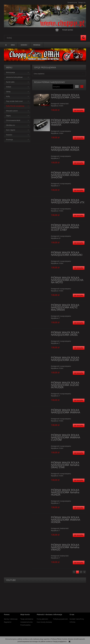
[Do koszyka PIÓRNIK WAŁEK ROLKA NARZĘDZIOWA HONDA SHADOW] (79, 190)
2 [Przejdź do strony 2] (81, 572)
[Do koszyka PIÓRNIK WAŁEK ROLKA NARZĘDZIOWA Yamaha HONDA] (79, 508)
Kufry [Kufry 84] (8, 96)
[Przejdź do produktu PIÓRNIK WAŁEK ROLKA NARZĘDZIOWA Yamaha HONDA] (42, 491)
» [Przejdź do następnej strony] (84, 572)
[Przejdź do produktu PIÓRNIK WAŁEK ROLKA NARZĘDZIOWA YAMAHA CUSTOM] (42, 436)
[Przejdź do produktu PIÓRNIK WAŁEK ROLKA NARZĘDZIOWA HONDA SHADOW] (42, 173)
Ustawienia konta (26, 622)
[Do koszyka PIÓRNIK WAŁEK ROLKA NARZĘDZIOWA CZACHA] (79, 110)
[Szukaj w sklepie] (43, 38)
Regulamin (8, 622)
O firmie (72, 622)
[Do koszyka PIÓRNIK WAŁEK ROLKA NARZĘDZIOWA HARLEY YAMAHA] (79, 138)
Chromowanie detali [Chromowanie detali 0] (13, 120)
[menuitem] (13, 45)
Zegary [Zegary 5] (8, 116)
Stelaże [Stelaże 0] (9, 87)
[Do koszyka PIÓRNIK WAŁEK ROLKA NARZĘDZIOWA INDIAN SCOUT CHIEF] (79, 243)
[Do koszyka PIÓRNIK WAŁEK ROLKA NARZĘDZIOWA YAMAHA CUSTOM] (79, 453)
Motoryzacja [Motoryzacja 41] (10, 72)
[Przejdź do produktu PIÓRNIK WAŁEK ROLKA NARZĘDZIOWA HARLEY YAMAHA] (42, 125)
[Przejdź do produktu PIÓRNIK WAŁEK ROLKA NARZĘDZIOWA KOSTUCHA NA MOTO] (42, 278)
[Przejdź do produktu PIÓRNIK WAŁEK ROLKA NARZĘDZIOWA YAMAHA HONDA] (42, 518)
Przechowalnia (25, 625)
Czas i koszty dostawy (44, 622)
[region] (45, 55)
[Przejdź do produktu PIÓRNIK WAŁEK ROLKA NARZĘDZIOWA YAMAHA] (42, 411)
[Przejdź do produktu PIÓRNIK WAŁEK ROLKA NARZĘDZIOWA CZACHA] (42, 100)
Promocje (9, 140)
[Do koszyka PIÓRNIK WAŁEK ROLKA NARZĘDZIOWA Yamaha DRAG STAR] (79, 480)
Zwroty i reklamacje (11, 619)
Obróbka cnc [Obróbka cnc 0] (11, 125)
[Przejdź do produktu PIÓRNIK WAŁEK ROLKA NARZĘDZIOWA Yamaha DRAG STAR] (42, 463)
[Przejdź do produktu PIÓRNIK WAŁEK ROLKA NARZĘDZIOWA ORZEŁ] (42, 333)
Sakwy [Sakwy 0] (8, 92)
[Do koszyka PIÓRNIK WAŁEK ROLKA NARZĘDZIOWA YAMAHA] (79, 426)
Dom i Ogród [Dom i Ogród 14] (11, 130)
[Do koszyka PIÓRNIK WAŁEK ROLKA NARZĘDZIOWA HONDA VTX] (79, 216)
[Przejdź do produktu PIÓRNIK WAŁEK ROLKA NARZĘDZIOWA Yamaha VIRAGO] (42, 546)
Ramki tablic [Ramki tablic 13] (10, 82)
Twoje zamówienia (27, 619)
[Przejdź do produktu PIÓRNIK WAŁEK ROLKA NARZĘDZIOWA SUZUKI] (42, 358)
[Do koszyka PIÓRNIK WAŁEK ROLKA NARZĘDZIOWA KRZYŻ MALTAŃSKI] (79, 323)
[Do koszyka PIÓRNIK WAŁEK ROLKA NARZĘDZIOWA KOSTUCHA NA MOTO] (79, 295)
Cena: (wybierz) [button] (39, 74)
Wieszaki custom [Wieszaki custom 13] (12, 111)
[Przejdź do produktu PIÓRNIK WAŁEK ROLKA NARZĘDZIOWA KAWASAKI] (42, 253)
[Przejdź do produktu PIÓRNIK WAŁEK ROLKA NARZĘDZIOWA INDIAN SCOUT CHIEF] (42, 226)
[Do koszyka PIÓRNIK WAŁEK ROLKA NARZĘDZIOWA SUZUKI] (79, 373)
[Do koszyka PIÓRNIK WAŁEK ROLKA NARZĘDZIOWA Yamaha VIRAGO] (79, 563)
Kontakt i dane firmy (77, 619)
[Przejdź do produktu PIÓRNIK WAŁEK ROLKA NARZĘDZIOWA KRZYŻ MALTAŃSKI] (42, 306)
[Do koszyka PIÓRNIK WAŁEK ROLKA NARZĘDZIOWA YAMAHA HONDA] (79, 535)
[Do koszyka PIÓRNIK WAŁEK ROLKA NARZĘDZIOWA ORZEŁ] (79, 348)
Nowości (9, 135)
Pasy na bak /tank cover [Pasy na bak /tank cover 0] (14, 101)
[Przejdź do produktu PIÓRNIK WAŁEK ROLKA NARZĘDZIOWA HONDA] (42, 148)
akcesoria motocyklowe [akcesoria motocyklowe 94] (14, 77)
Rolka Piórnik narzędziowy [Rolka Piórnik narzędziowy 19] (15, 106)
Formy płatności (42, 619)
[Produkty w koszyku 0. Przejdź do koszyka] (64, 30)
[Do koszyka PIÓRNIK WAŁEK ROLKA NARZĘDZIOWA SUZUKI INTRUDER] (79, 400)
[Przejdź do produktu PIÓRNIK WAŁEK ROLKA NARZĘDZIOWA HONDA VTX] (42, 201)
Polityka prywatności (60, 619)
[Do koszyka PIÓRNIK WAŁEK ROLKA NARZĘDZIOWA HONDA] (79, 163)
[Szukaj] (83, 38)
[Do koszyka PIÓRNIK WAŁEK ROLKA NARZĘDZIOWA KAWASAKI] (79, 268)
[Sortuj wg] (63, 87)
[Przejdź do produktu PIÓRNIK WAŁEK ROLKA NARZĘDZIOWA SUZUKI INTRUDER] (42, 383)
